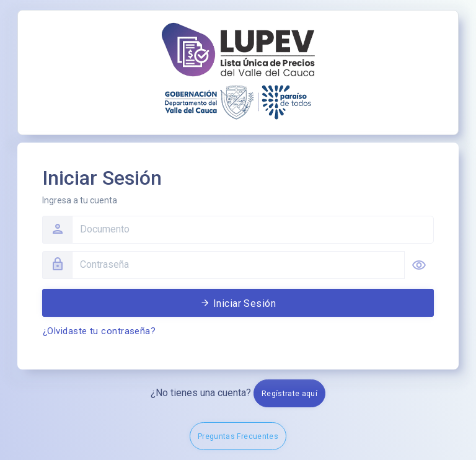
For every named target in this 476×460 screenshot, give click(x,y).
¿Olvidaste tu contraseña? (99, 331)
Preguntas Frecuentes (238, 436)
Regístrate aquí (289, 394)
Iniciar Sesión (238, 303)
